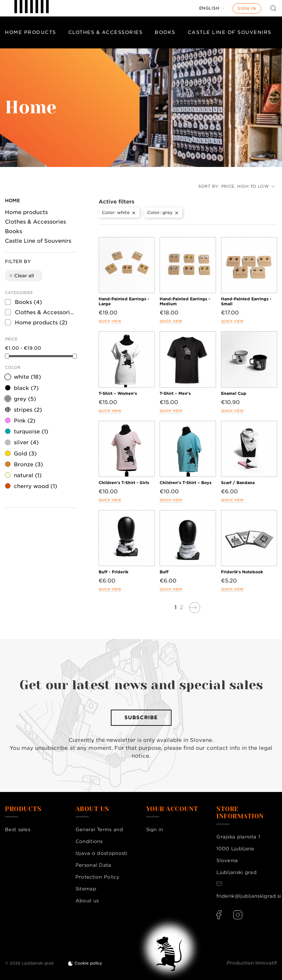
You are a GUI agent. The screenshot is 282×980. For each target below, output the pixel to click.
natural (28, 475)
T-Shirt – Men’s (175, 393)
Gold (25, 454)
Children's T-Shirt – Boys (186, 483)
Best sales (18, 830)
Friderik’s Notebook (242, 572)
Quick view (110, 321)
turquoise (31, 432)
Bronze (28, 464)
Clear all (21, 276)
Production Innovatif (252, 963)
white (27, 377)
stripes (28, 410)
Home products (31, 32)
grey (25, 399)
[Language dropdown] (212, 8)
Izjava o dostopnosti (102, 853)
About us (87, 901)
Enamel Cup (234, 393)
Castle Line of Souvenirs (38, 241)
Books (165, 32)
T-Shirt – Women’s (118, 393)
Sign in (247, 8)
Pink (25, 421)
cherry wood (35, 486)
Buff (164, 572)
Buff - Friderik (113, 572)
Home (13, 201)
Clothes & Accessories (106, 32)
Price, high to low (248, 186)
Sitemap (86, 889)
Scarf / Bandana (238, 483)
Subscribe (141, 718)
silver (26, 442)
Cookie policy (88, 963)
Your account (172, 809)
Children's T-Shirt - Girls (124, 483)
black (26, 388)
